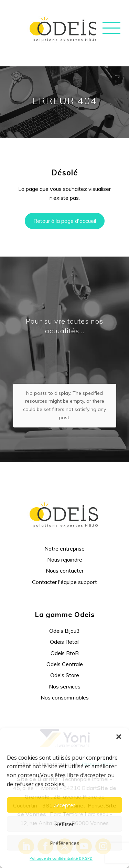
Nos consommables (65, 668)
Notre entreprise (64, 518)
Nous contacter (65, 541)
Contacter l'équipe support (64, 552)
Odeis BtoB (65, 623)
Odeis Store (65, 645)
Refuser (64, 824)
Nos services (65, 657)
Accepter (65, 805)
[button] (119, 737)
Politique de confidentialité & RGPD (61, 858)
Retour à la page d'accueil (65, 221)
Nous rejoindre (65, 530)
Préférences (65, 843)
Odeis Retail (65, 612)
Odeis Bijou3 (64, 601)
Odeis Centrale (65, 634)
